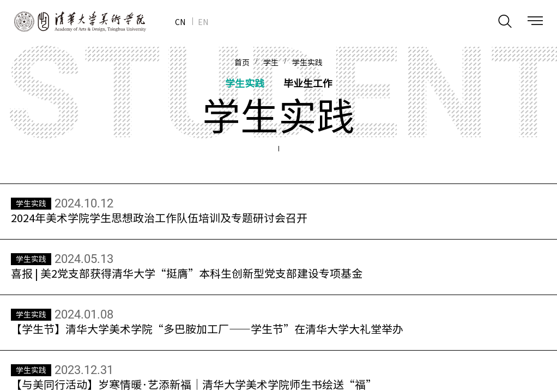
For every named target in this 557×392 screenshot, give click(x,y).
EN (203, 22)
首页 (242, 63)
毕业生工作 (308, 83)
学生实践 (307, 63)
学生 (271, 63)
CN (180, 22)
